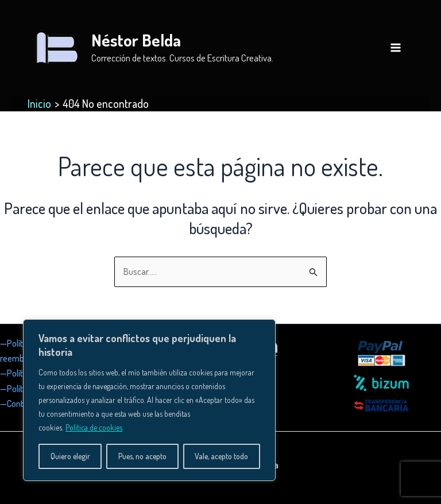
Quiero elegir (70, 456)
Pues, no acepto (142, 456)
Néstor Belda (136, 40)
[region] (149, 400)
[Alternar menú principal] (396, 48)
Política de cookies (94, 427)
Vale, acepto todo (221, 456)
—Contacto (20, 404)
